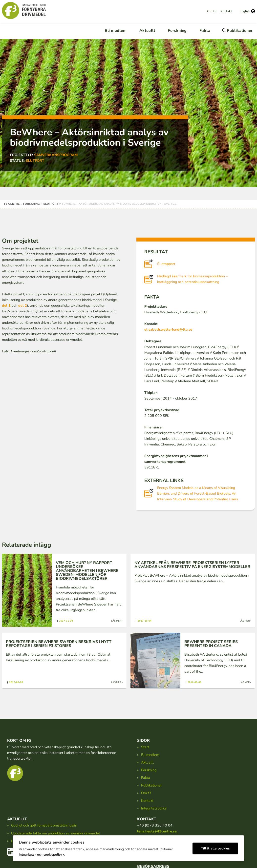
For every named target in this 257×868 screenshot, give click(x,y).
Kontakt (226, 11)
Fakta (205, 31)
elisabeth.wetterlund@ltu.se (168, 329)
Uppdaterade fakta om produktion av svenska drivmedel (55, 833)
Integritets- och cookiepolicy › (41, 853)
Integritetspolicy (154, 808)
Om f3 (212, 11)
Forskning (177, 31)
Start (145, 747)
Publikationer (240, 31)
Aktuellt (147, 31)
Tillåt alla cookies (215, 847)
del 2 (23, 305)
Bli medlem (116, 31)
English (247, 11)
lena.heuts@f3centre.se (157, 831)
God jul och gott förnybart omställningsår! (44, 825)
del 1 (6, 305)
